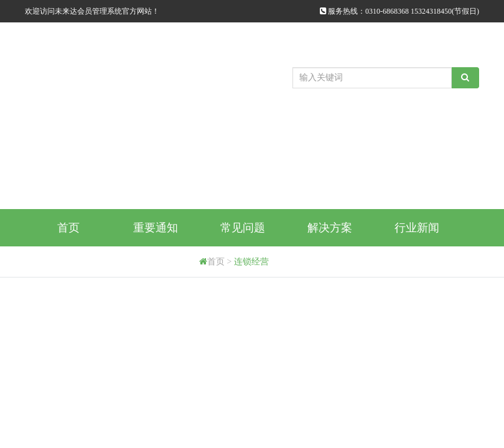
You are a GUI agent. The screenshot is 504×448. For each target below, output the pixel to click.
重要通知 (156, 228)
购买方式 (68, 265)
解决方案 (330, 228)
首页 (68, 228)
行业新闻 (417, 228)
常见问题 (243, 228)
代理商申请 (156, 265)
